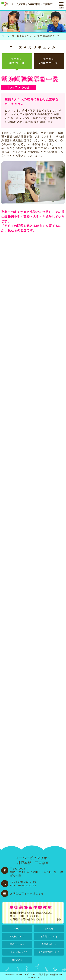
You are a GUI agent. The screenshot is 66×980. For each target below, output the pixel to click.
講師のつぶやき (17, 944)
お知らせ (49, 929)
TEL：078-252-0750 (23, 882)
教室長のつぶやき (49, 937)
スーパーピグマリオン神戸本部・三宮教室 (38, 974)
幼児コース (17, 61)
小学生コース (49, 61)
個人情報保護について (49, 952)
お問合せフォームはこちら (27, 893)
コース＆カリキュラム (17, 952)
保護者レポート (49, 944)
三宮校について (17, 937)
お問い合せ (17, 960)
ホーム (17, 929)
